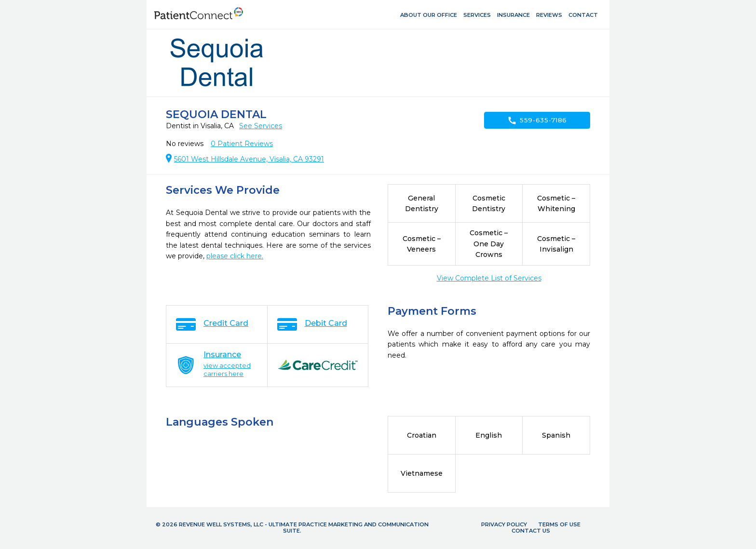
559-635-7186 (537, 121)
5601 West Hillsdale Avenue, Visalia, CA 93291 (249, 159)
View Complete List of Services (489, 278)
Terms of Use (559, 524)
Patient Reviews (242, 144)
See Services (261, 126)
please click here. (235, 256)
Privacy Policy (504, 524)
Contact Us (531, 531)
